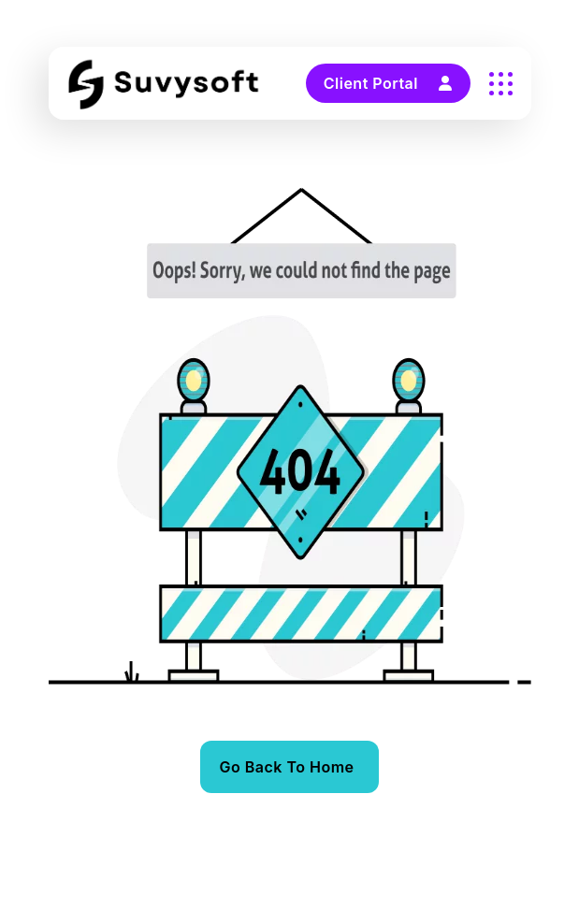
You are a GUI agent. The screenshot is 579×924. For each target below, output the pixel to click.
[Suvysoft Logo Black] (164, 83)
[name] (501, 84)
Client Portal (388, 83)
